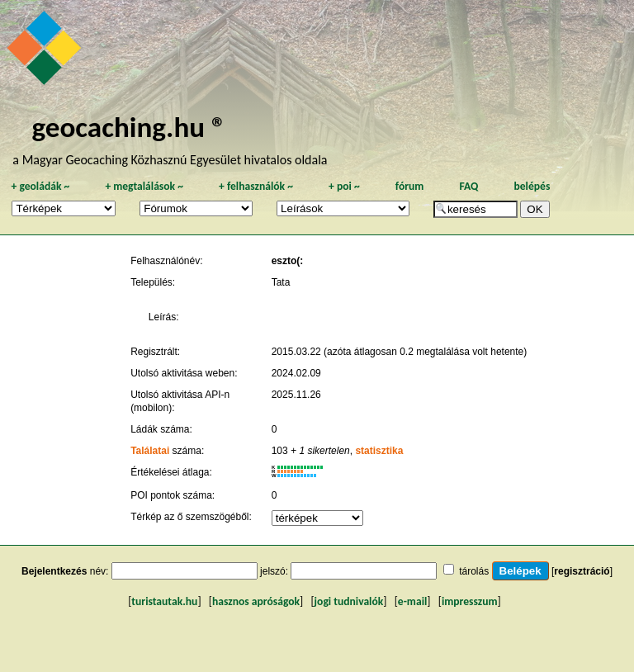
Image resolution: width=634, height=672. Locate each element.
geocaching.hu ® (129, 127)
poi (344, 186)
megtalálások (144, 186)
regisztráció (582, 571)
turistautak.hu (164, 601)
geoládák (40, 186)
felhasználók (256, 186)
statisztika (379, 451)
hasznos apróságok (256, 601)
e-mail (412, 601)
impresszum (470, 601)
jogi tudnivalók (349, 601)
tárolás (474, 571)
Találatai (150, 451)
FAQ (468, 186)
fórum (410, 186)
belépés (532, 186)
